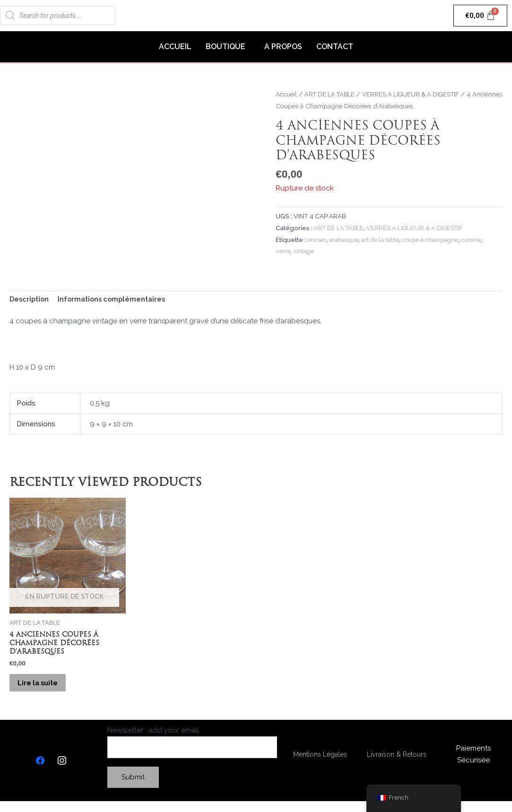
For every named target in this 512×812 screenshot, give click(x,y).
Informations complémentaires (116, 300)
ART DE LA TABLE (332, 94)
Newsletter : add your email (192, 752)
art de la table (382, 240)
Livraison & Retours (397, 764)
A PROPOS (283, 47)
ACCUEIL (175, 47)
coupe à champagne (435, 240)
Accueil (286, 94)
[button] (228, 47)
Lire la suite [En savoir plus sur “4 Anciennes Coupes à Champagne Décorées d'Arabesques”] (45, 689)
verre (283, 251)
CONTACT (335, 47)
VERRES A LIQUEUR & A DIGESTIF (418, 94)
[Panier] (481, 16)
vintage (304, 251)
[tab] (30, 300)
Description (30, 300)
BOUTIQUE (226, 47)
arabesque (344, 240)
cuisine (477, 240)
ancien (317, 240)
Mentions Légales (320, 764)
